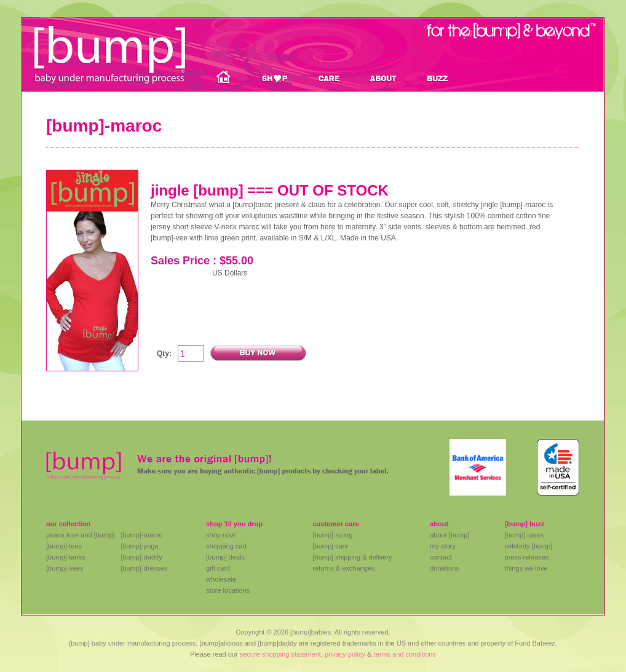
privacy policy (345, 654)
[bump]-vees (65, 568)
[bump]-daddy (141, 557)
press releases (527, 557)
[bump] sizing (332, 535)
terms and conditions (405, 654)
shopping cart (226, 546)
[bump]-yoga (139, 546)
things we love (526, 568)
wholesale (221, 579)
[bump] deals (225, 557)
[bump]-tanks (66, 557)
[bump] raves (525, 535)
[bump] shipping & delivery (352, 557)
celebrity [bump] (529, 546)
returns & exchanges (343, 568)
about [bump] (450, 535)
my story (443, 546)
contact (441, 557)
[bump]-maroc (141, 535)
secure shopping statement (280, 654)
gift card (218, 568)
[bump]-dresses (144, 568)
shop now (220, 535)
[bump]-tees (64, 546)
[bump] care (330, 546)
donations (445, 568)
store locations (228, 590)
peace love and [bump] (80, 535)
